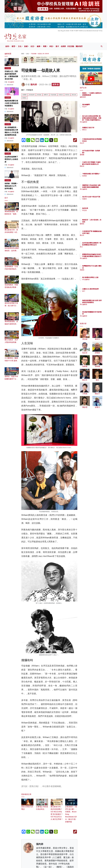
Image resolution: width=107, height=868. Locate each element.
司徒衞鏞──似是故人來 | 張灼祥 (40, 54)
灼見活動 (71, 46)
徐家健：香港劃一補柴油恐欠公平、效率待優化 (11, 186)
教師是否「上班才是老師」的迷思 (96, 222)
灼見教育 (8, 98)
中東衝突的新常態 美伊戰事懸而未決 (96, 141)
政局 (7, 46)
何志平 (94, 107)
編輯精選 (94, 99)
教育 (13, 46)
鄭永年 (94, 237)
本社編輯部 (11, 82)
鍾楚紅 (25, 98)
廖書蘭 (94, 155)
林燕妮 (39, 95)
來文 (93, 249)
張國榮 (25, 95)
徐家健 (94, 178)
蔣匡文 (94, 132)
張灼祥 (34, 85)
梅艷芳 (46, 95)
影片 (57, 46)
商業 (45, 46)
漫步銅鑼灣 (95, 105)
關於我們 (79, 46)
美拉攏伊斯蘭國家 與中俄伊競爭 (96, 314)
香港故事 (32, 95)
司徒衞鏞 (53, 95)
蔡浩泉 (74, 95)
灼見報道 (8, 68)
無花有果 (94, 208)
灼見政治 (8, 180)
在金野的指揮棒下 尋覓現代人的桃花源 (11, 159)
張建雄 (94, 201)
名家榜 (63, 46)
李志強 (94, 210)
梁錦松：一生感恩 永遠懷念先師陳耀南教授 (96, 95)
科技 (51, 46)
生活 (32, 46)
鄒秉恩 (94, 226)
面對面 (56, 85)
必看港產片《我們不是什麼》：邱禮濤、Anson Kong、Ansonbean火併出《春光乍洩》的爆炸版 (71, 812)
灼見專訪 (8, 124)
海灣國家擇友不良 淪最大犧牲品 (96, 268)
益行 (93, 293)
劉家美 (94, 168)
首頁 (23, 54)
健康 (38, 46)
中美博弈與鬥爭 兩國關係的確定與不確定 (96, 233)
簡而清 (67, 95)
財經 (26, 46)
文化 (20, 46)
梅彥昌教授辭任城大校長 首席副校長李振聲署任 (11, 103)
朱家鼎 (61, 95)
